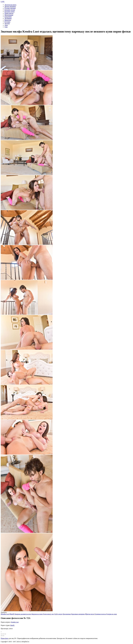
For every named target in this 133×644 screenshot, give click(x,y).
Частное (7, 23)
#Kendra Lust (5, 614)
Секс (6, 27)
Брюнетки (8, 20)
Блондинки (8, 17)
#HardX (12, 614)
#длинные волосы (100, 614)
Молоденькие (9, 15)
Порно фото (5, 638)
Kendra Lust (15, 622)
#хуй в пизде (58, 614)
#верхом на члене (37, 614)
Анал (6, 25)
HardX (12, 625)
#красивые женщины (78, 614)
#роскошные (67, 614)
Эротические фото (10, 5)
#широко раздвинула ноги (23, 614)
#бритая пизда (90, 614)
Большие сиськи (10, 10)
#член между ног (48, 614)
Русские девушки (10, 8)
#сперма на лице (112, 614)
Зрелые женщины (10, 6)
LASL (3, 2)
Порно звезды (9, 13)
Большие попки (10, 12)
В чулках (7, 22)
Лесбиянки (8, 18)
